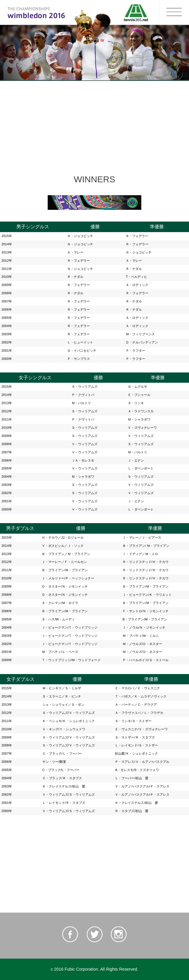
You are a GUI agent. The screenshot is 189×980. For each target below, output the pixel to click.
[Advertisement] (94, 122)
